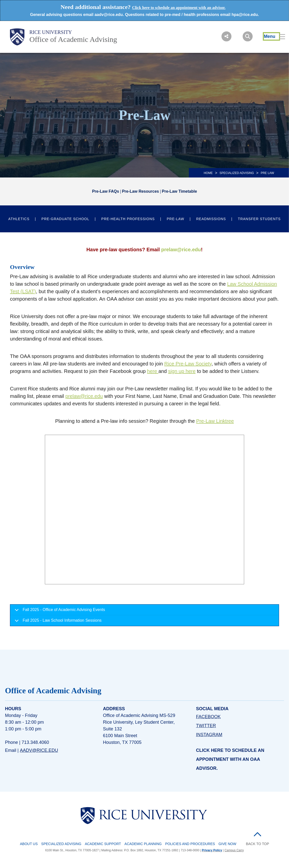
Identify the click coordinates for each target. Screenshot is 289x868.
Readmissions (211, 219)
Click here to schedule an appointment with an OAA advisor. (230, 759)
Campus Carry (234, 850)
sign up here (182, 371)
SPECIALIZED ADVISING (237, 173)
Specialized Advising (61, 844)
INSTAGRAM (209, 735)
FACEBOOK (208, 717)
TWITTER (206, 726)
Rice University (51, 32)
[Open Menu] (271, 36)
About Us (29, 844)
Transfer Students (259, 219)
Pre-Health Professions (128, 219)
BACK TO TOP (257, 844)
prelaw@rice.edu (181, 250)
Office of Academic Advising (73, 39)
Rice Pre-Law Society (188, 364)
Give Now (227, 844)
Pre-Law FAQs (105, 191)
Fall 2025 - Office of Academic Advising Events (59, 611)
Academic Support (103, 844)
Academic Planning (143, 844)
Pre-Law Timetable (179, 191)
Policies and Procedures (190, 844)
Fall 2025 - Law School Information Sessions (57, 622)
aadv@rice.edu (39, 750)
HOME (208, 173)
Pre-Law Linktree (215, 421)
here (153, 371)
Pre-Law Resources (140, 191)
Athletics (19, 219)
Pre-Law (175, 219)
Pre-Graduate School (65, 219)
